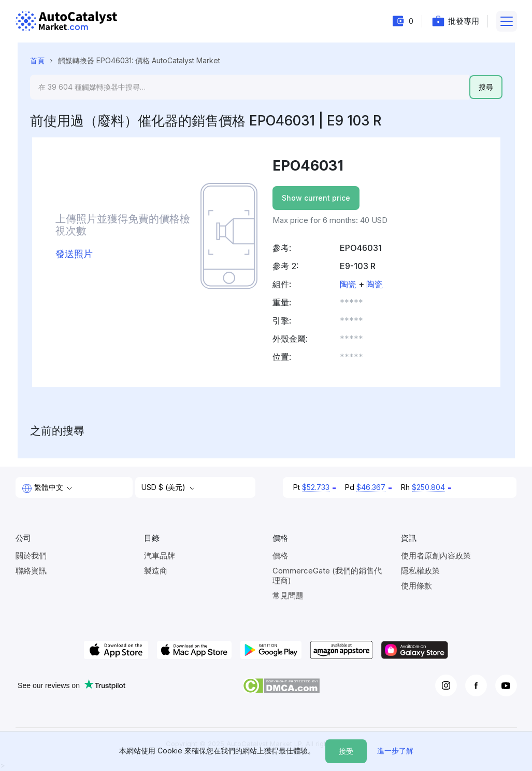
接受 (346, 751)
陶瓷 (348, 284)
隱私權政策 (420, 571)
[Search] (250, 87)
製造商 (156, 571)
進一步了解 (395, 751)
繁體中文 (44, 488)
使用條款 (416, 586)
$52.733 (316, 487)
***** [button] (351, 302)
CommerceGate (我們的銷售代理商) (327, 576)
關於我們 (31, 556)
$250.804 (428, 487)
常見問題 (288, 595)
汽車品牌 (160, 556)
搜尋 (486, 87)
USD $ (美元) (164, 487)
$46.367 (371, 487)
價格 (280, 556)
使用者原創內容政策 (436, 556)
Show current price (316, 198)
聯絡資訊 (31, 571)
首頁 (37, 60)
